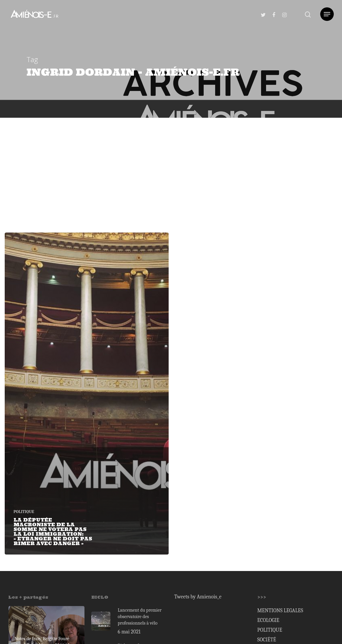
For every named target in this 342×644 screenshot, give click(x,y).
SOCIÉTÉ (267, 640)
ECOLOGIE (268, 620)
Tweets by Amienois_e (198, 597)
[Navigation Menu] (327, 14)
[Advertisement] (171, 162)
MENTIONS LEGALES (280, 611)
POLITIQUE (24, 512)
